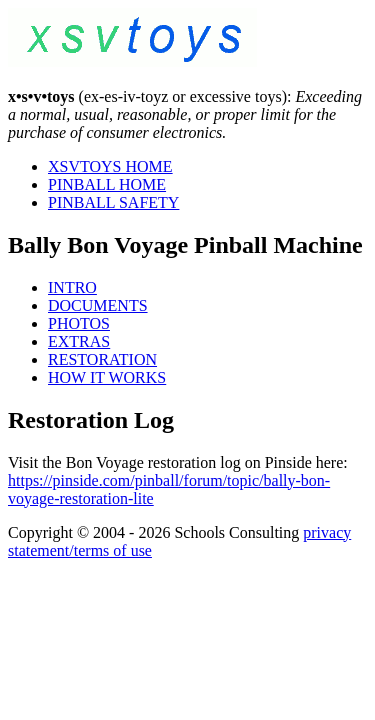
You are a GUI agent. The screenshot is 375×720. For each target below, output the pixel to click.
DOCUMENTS (98, 305)
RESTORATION (102, 359)
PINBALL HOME (107, 184)
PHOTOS (79, 323)
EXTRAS (79, 341)
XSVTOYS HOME (110, 166)
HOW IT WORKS (107, 377)
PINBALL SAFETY (113, 202)
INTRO (72, 287)
